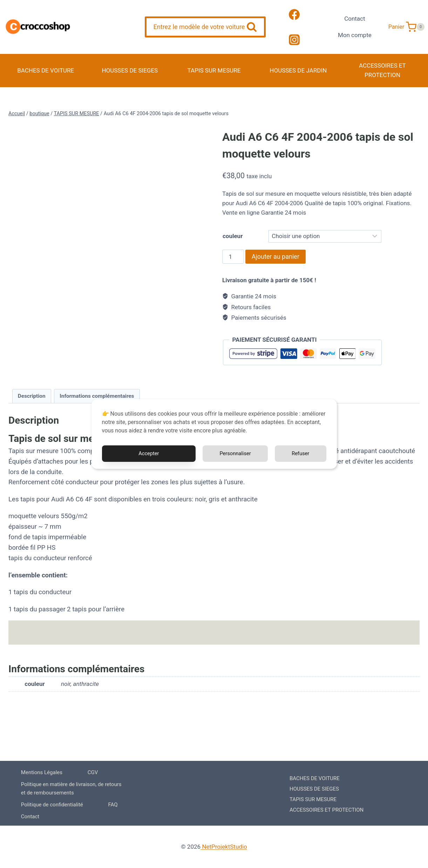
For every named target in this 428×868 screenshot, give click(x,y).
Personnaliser (234, 454)
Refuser (300, 454)
